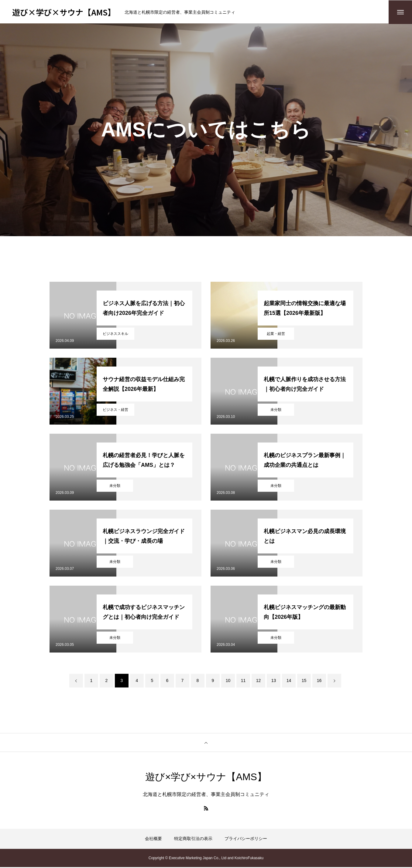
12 (259, 681)
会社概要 (153, 839)
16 (319, 681)
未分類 (276, 411)
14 (289, 681)
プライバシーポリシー (246, 839)
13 (274, 681)
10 (228, 681)
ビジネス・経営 (115, 411)
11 (243, 681)
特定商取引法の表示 (193, 839)
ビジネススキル (115, 335)
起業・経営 (276, 335)
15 (304, 681)
